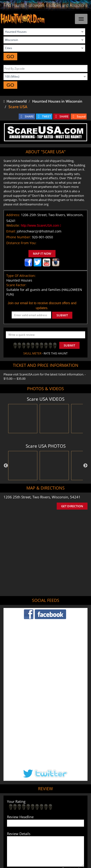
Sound (81, 116)
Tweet (31, 795)
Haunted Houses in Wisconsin (57, 101)
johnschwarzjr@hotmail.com (39, 231)
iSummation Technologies (51, 860)
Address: (13, 215)
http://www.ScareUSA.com (41, 225)
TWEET (47, 116)
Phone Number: (19, 237)
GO (10, 56)
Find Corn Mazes (61, 813)
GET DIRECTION (72, 506)
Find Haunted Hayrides (61, 806)
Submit (69, 345)
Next (85, 466)
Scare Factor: (16, 285)
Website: (13, 225)
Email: (11, 231)
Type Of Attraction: (21, 276)
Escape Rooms (62, 820)
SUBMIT (62, 315)
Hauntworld (15, 101)
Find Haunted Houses (27, 806)
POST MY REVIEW (24, 776)
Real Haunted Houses (34, 820)
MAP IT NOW (42, 254)
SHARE (29, 116)
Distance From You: (21, 243)
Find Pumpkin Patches (31, 813)
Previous (6, 466)
